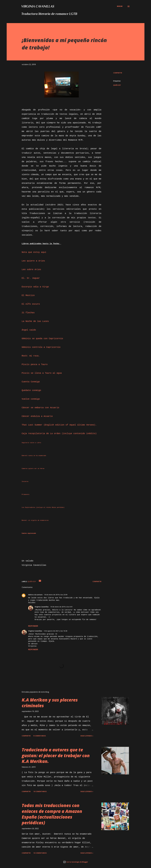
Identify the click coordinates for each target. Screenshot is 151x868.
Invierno (25, 482)
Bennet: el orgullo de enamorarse (35, 520)
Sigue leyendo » (87, 736)
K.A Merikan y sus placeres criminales (50, 703)
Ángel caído (29, 330)
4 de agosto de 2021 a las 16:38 (55, 631)
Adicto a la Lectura (35, 595)
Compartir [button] (118, 73)
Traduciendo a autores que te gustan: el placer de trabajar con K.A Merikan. (56, 755)
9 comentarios (40, 736)
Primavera (26, 494)
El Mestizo (28, 295)
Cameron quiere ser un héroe (33, 469)
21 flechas (28, 313)
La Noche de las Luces (35, 321)
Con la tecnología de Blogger (76, 862)
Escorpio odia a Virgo (35, 287)
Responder (33, 626)
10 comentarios (40, 791)
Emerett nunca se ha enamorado (34, 456)
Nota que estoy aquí (34, 252)
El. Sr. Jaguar (31, 278)
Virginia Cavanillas (38, 6)
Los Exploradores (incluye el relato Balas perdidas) (43, 507)
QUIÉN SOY (117, 85)
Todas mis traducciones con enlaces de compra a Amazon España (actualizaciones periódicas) (52, 814)
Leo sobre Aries (31, 269)
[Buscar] (120, 6)
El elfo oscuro (31, 304)
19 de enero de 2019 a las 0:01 (61, 607)
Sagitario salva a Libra (31, 443)
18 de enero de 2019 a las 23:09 (56, 595)
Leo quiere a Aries (33, 261)
